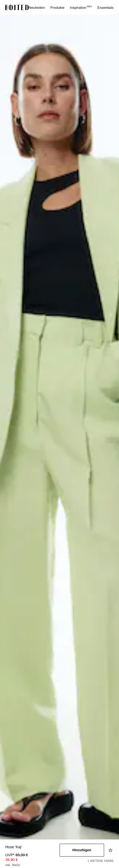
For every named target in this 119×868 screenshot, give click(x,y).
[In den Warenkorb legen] (82, 850)
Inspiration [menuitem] (81, 8)
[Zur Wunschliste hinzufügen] (111, 850)
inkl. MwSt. (13, 865)
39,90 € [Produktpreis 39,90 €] (12, 860)
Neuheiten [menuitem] (37, 8)
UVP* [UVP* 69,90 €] (17, 855)
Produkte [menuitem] (57, 8)
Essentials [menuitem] (106, 8)
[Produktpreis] (32, 861)
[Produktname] (32, 847)
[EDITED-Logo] (17, 7)
